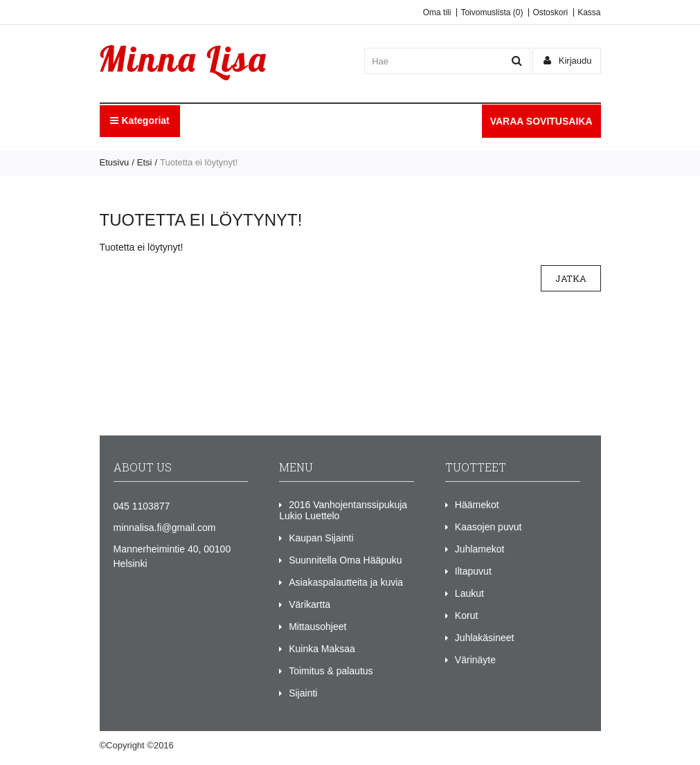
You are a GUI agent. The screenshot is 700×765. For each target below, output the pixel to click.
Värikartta (309, 604)
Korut (466, 615)
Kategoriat (140, 120)
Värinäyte (475, 660)
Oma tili (437, 12)
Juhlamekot (480, 549)
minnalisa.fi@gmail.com (165, 528)
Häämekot (477, 505)
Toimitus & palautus (331, 671)
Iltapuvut (473, 571)
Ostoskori (550, 12)
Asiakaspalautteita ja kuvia (346, 582)
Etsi (145, 162)
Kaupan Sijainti (321, 538)
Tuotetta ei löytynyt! (199, 162)
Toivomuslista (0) (492, 12)
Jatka (571, 278)
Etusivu (115, 162)
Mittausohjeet (317, 627)
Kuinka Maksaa (322, 649)
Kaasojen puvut (488, 527)
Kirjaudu (567, 61)
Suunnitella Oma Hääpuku (345, 560)
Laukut (469, 593)
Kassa (589, 12)
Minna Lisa (198, 745)
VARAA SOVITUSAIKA (541, 121)
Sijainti (303, 693)
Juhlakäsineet (485, 638)
